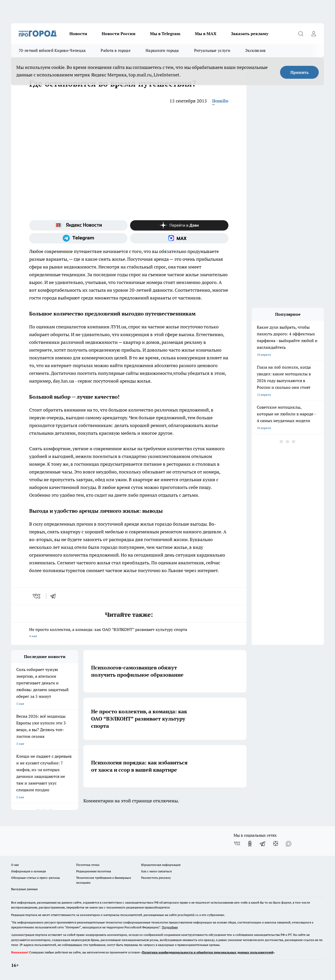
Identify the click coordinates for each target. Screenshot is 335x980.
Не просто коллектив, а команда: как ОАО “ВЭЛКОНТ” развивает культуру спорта (129, 633)
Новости (78, 34)
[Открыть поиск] (301, 34)
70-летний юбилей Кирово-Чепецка (52, 50)
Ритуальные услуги (212, 50)
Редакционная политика (94, 871)
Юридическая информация (161, 865)
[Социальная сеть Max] (179, 238)
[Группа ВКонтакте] (237, 844)
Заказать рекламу (250, 34)
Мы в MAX (206, 34)
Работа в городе (116, 50)
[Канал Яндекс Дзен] (179, 225)
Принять (300, 72)
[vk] (37, 596)
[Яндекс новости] (78, 225)
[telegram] (55, 596)
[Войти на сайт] (314, 34)
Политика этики (88, 865)
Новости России (119, 34)
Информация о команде (29, 871)
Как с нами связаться (156, 871)
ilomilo (220, 101)
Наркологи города (162, 50)
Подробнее (170, 927)
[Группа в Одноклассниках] (250, 844)
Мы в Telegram (165, 34)
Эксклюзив (256, 50)
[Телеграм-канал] (78, 238)
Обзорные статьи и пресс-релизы (35, 878)
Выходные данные (24, 889)
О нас (15, 865)
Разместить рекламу (156, 878)
